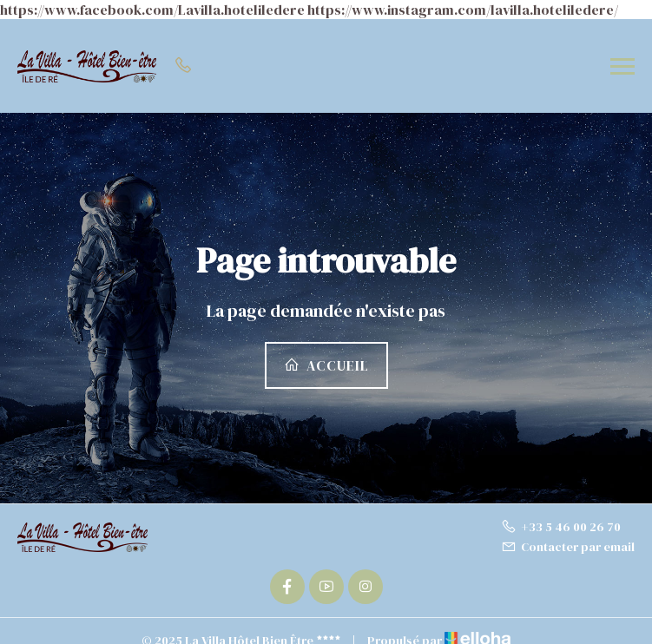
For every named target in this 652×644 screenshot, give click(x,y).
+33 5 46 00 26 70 (561, 527)
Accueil (326, 365)
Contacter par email (568, 547)
